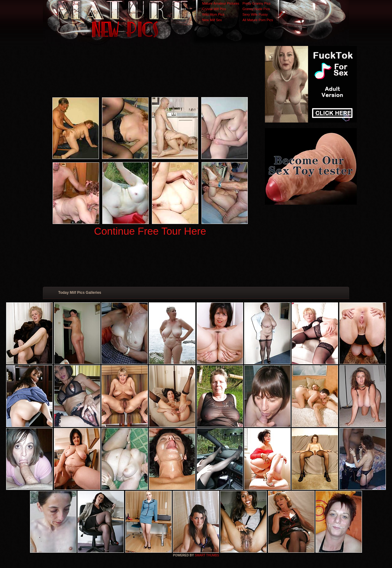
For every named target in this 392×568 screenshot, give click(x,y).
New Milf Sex (212, 20)
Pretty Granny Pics (257, 3)
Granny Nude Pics (256, 9)
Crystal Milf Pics (214, 9)
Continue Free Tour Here (150, 231)
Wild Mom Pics (213, 14)
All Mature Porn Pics (258, 20)
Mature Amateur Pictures (221, 3)
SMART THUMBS (207, 555)
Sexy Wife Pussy (255, 14)
